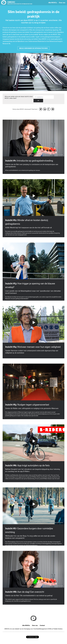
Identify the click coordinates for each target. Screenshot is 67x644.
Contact (42, 625)
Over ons (62, 3)
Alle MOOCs (53, 3)
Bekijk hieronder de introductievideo (33, 48)
